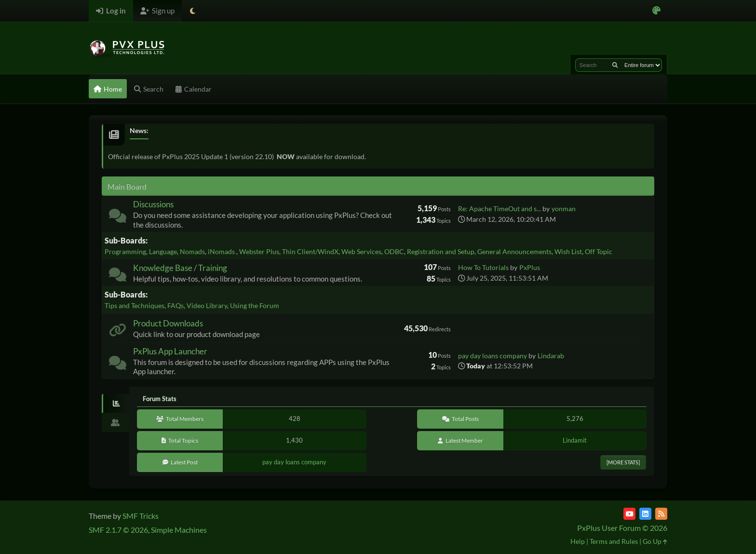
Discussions (153, 204)
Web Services (361, 251)
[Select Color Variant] (656, 11)
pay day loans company (493, 356)
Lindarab (551, 356)
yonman (564, 209)
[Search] (615, 65)
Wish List (568, 251)
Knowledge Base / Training (180, 268)
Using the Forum (255, 305)
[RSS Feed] (661, 514)
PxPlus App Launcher (170, 351)
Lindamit (575, 440)
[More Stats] (623, 462)
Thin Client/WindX (310, 251)
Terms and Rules (614, 541)
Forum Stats (160, 399)
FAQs (175, 305)
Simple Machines (179, 530)
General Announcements (514, 251)
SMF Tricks (141, 516)
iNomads (222, 251)
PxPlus (530, 267)
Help (578, 541)
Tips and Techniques (135, 305)
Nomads (192, 251)
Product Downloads (168, 323)
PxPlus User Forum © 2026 (622, 528)
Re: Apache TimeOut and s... (499, 209)
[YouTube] (629, 514)
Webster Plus (259, 251)
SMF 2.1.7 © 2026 (118, 530)
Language (163, 251)
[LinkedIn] (645, 514)
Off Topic (599, 251)
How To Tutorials (483, 267)
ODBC (394, 251)
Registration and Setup (441, 251)
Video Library (207, 305)
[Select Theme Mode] (193, 11)
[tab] (115, 404)
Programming (125, 251)
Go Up (655, 541)
